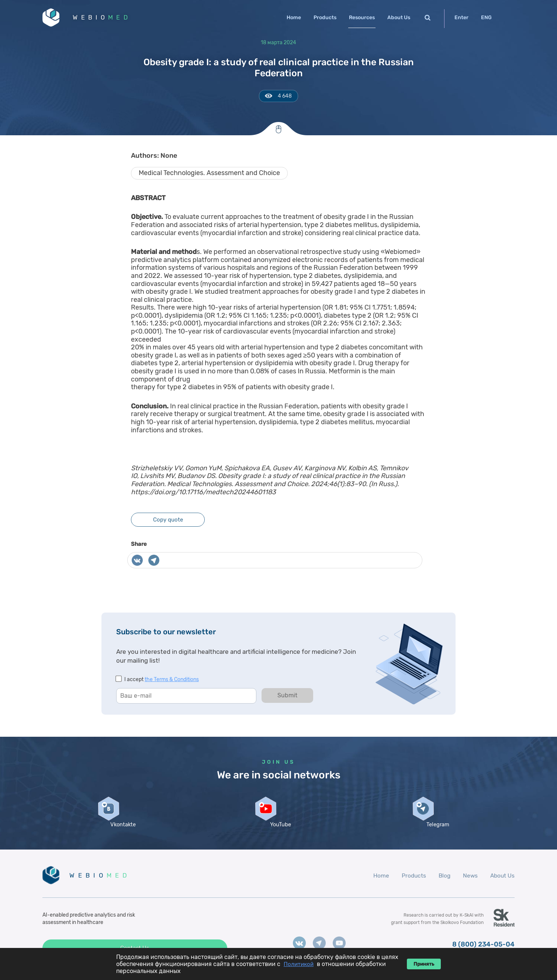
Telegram (436, 834)
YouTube (278, 834)
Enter (461, 18)
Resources (362, 18)
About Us (399, 18)
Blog (443, 885)
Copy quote (168, 522)
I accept (162, 681)
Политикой (299, 964)
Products (325, 18)
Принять (424, 964)
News (469, 885)
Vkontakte (121, 834)
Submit (287, 697)
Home (294, 18)
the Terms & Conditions (172, 681)
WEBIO (106, 18)
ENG (486, 18)
